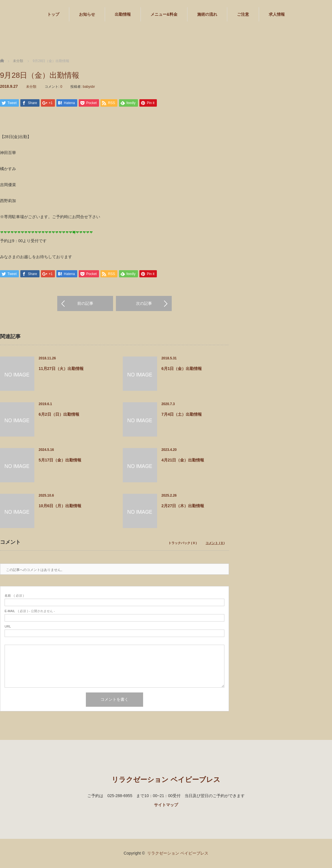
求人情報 (277, 14)
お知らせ (87, 14)
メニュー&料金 (164, 14)
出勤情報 (123, 14)
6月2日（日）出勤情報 (59, 415)
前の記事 (85, 304)
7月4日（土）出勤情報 (182, 415)
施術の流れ (207, 14)
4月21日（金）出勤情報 (183, 461)
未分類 (31, 87)
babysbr (89, 87)
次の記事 (144, 304)
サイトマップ (166, 805)
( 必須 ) (14, 596)
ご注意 (243, 14)
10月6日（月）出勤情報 (60, 506)
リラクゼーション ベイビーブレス (166, 780)
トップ (53, 14)
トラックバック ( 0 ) (183, 544)
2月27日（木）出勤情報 (183, 506)
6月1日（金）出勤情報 (182, 369)
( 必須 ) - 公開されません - (30, 612)
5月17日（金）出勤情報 (60, 461)
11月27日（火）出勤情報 (61, 369)
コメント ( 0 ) (215, 544)
